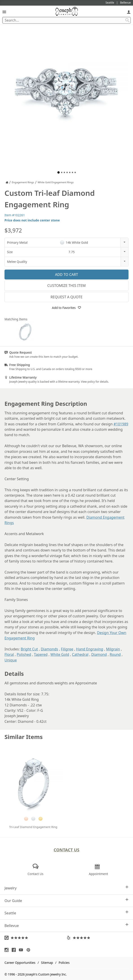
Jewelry (66, 888)
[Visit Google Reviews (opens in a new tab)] (36, 938)
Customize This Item (66, 286)
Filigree (67, 649)
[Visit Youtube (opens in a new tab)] (22, 950)
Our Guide (66, 901)
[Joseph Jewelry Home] (7, 182)
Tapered (41, 654)
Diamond (99, 654)
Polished (24, 654)
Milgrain (113, 649)
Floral (9, 654)
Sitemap (47, 963)
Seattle (66, 913)
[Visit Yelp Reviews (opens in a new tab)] (98, 938)
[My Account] (129, 12)
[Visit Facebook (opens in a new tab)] (15, 950)
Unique (11, 660)
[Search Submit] (127, 20)
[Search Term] (66, 20)
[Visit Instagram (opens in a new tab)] (8, 950)
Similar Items (24, 737)
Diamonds (49, 649)
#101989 (121, 424)
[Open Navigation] (4, 12)
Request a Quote (66, 297)
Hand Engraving (90, 649)
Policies (64, 963)
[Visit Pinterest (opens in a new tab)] (29, 950)
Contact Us (66, 850)
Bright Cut (29, 649)
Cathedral (80, 654)
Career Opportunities (20, 963)
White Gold (60, 654)
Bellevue (66, 925)
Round (115, 654)
